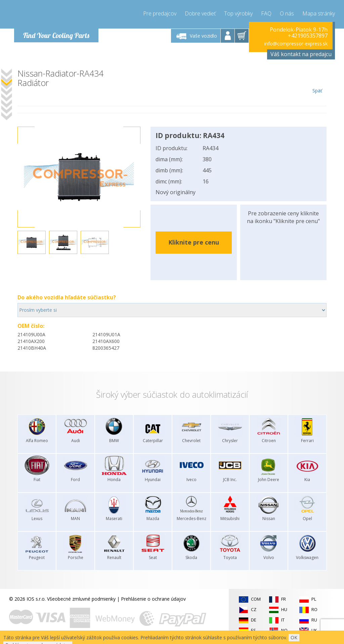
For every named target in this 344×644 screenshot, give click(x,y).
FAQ (266, 13)
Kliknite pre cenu (194, 242)
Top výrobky (238, 13)
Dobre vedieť (200, 13)
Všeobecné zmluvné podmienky (81, 599)
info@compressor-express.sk (296, 44)
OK (294, 637)
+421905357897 (308, 36)
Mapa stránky (319, 13)
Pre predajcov (160, 13)
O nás (287, 13)
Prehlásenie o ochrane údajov (153, 599)
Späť (317, 81)
